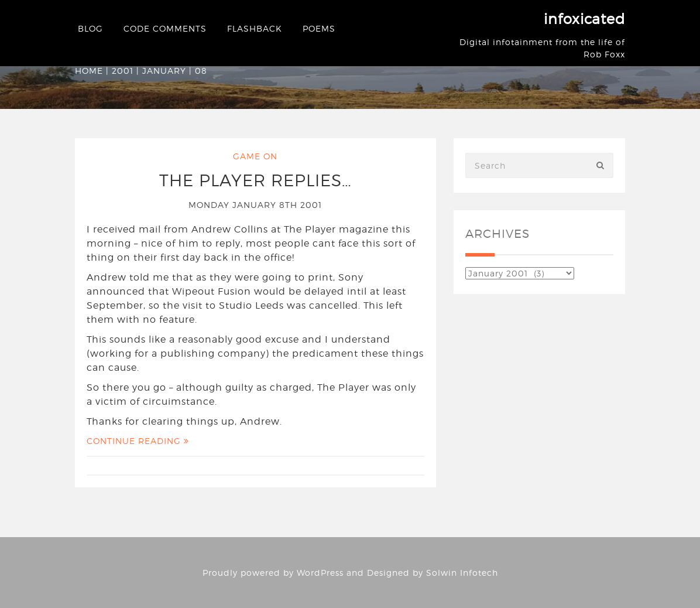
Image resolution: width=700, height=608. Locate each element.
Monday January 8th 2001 (255, 205)
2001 (123, 71)
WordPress (320, 573)
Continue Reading (138, 441)
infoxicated (584, 19)
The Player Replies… (255, 180)
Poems (319, 28)
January (164, 71)
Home (89, 71)
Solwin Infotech (462, 573)
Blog (90, 28)
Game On (255, 156)
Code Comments (165, 28)
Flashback (255, 28)
